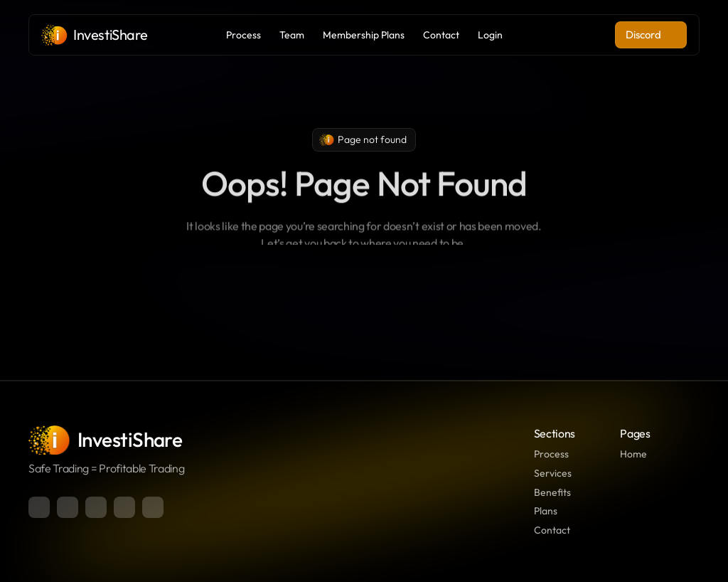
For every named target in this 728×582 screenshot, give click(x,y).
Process (551, 454)
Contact (552, 530)
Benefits (552, 492)
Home (633, 454)
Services (553, 473)
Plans (546, 511)
